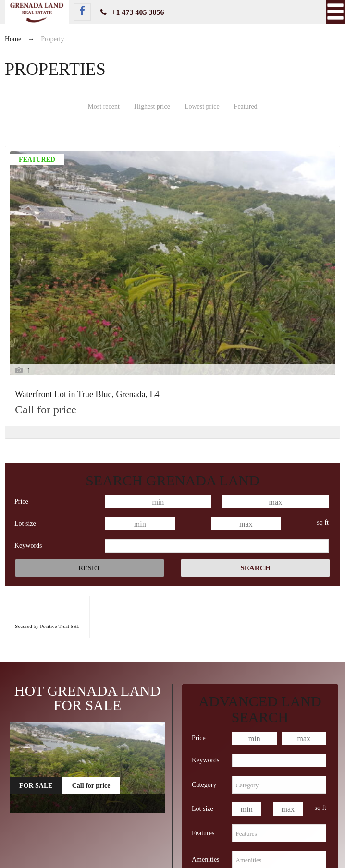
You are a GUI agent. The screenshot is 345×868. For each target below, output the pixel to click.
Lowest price (202, 106)
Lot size (25, 372)
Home (13, 39)
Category (204, 633)
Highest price (152, 106)
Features (203, 682)
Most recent (103, 106)
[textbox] (279, 634)
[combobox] (279, 634)
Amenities (206, 708)
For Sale (36, 635)
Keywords (28, 394)
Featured (246, 106)
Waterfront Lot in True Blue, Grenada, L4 (54, 240)
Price (21, 350)
